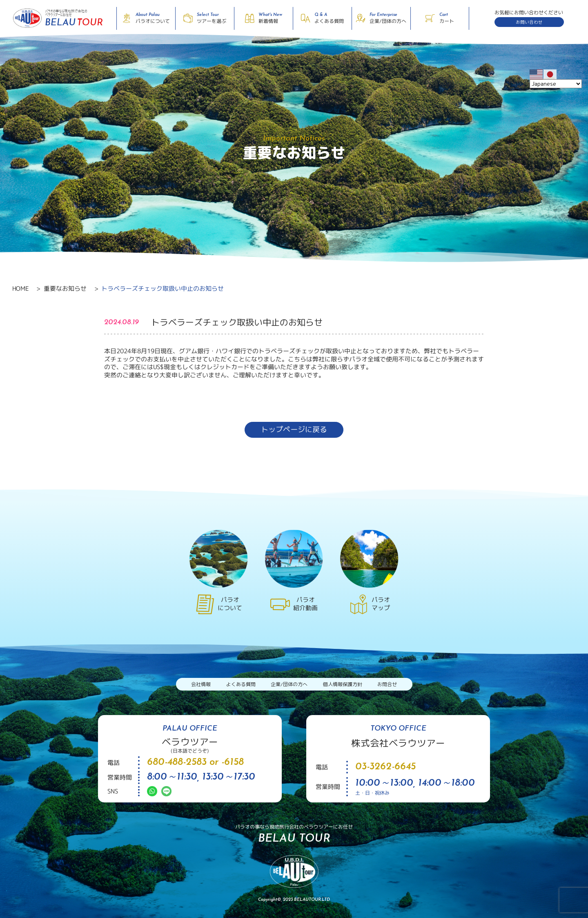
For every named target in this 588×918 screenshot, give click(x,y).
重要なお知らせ (65, 289)
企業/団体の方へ (289, 684)
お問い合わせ (529, 22)
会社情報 (201, 684)
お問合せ (387, 684)
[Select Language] (556, 84)
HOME (20, 289)
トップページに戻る (294, 429)
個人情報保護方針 (343, 684)
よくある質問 (241, 684)
